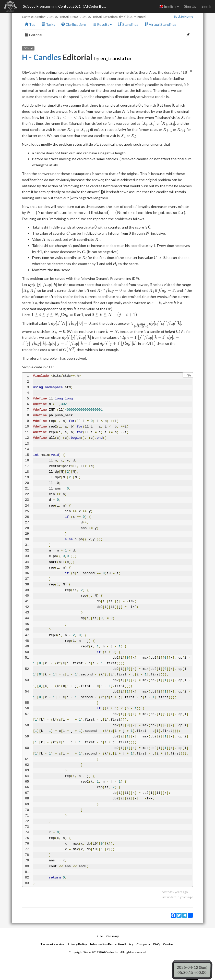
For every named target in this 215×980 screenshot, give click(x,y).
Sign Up (190, 6)
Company (143, 944)
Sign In (207, 6)
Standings (128, 24)
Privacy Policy (77, 944)
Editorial (33, 35)
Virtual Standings (160, 24)
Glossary (112, 936)
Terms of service (52, 944)
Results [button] (102, 24)
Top (30, 24)
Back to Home (183, 16)
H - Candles (41, 57)
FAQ (156, 944)
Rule (100, 936)
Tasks (48, 24)
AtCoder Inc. (111, 952)
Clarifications (74, 24)
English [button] (169, 6)
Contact (169, 944)
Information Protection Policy (112, 944)
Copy (188, 375)
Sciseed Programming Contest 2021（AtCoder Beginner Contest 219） (66, 6)
